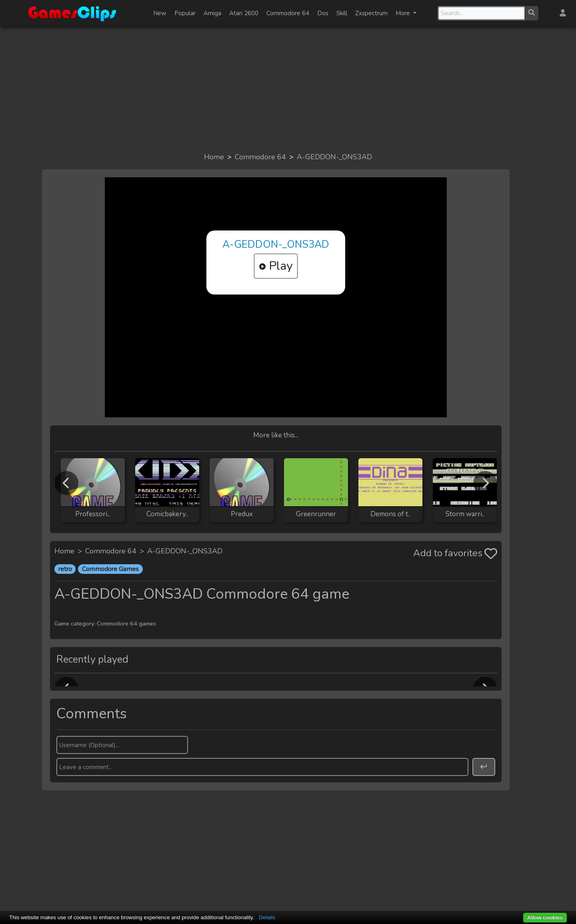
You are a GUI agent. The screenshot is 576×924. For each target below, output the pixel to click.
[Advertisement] (288, 89)
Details (267, 917)
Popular (185, 13)
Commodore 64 (288, 13)
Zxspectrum (371, 13)
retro (65, 569)
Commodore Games (110, 569)
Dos (323, 13)
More (404, 13)
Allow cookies (545, 917)
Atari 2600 (244, 13)
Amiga (212, 13)
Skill (342, 13)
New (160, 13)
